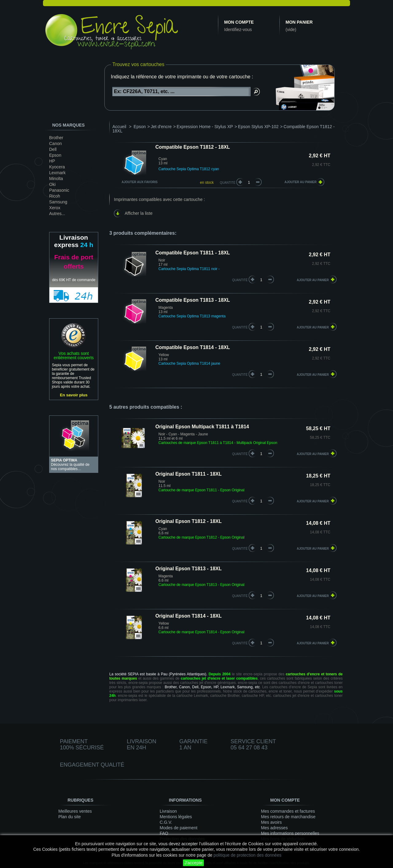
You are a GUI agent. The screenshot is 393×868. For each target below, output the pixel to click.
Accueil (119, 127)
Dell (53, 149)
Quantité (228, 183)
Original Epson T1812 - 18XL (189, 521)
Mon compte (239, 22)
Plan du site (70, 817)
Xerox (55, 208)
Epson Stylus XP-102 (258, 127)
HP (52, 161)
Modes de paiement (179, 828)
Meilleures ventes (75, 811)
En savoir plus (74, 395)
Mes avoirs (271, 822)
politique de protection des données (247, 855)
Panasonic (59, 190)
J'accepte (194, 863)
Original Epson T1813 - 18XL (189, 569)
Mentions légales (176, 817)
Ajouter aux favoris (140, 182)
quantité (240, 280)
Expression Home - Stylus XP (205, 127)
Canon (55, 143)
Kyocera (57, 167)
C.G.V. (166, 822)
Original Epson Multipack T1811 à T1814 (202, 427)
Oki (52, 184)
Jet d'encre (161, 127)
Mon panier (299, 22)
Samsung (58, 202)
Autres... (57, 214)
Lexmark (57, 173)
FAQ (164, 833)
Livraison (168, 811)
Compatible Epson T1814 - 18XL (193, 347)
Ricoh (55, 196)
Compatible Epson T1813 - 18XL (193, 300)
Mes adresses (274, 828)
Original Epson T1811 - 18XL (189, 474)
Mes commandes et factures (288, 811)
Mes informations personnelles (290, 833)
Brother (56, 138)
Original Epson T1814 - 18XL (189, 616)
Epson (55, 155)
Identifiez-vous (238, 29)
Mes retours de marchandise (288, 817)
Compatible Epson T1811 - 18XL (193, 253)
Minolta (56, 179)
